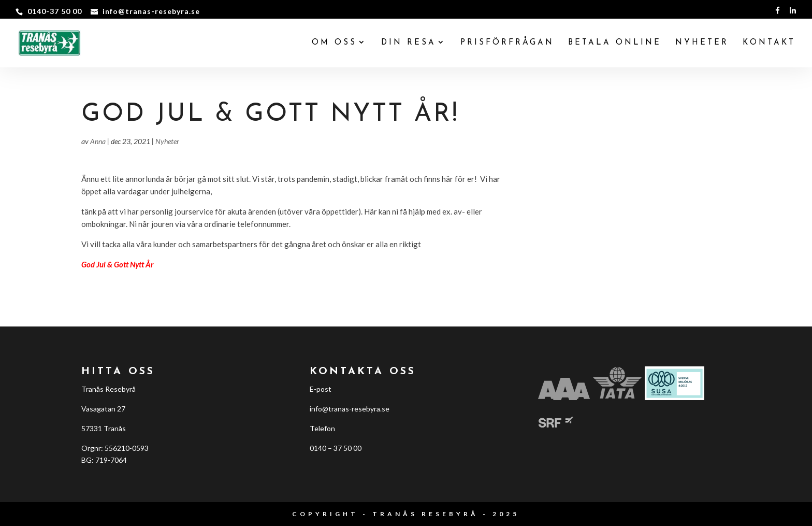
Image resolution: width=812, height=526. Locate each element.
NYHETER (702, 43)
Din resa (409, 43)
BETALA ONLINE (615, 43)
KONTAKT (769, 43)
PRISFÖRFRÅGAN (507, 43)
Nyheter (167, 141)
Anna (98, 141)
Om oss (334, 43)
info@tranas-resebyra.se (350, 409)
